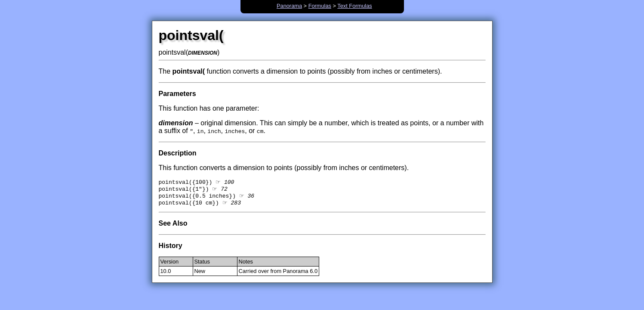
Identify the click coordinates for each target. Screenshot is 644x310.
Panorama (289, 6)
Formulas (320, 6)
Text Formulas (354, 6)
